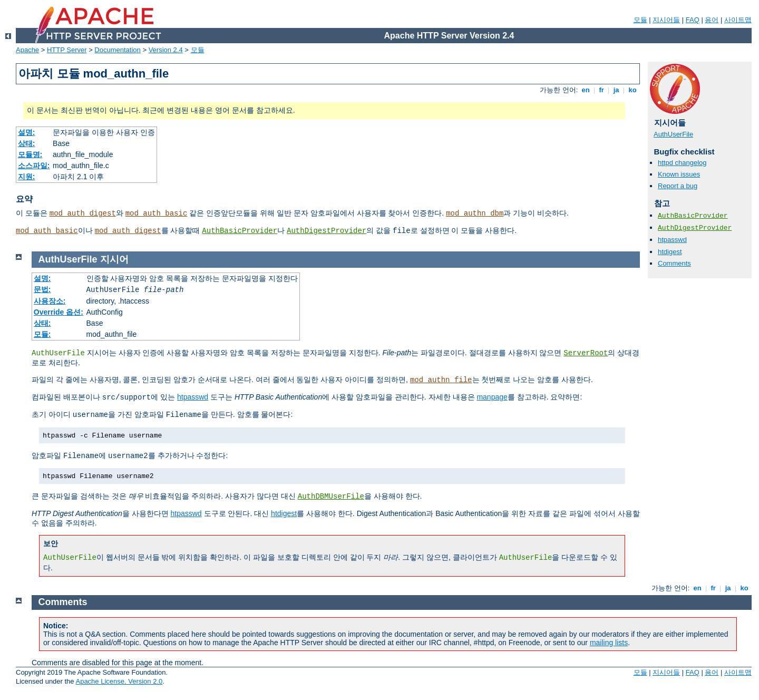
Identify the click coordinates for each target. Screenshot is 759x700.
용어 (712, 20)
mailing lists (609, 643)
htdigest (670, 252)
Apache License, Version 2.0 (119, 681)
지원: (27, 177)
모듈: (42, 334)
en (586, 90)
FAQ (693, 20)
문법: (42, 289)
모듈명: (30, 154)
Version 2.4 (166, 50)
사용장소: (50, 301)
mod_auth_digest (83, 213)
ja (616, 90)
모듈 (640, 20)
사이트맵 (738, 20)
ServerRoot (586, 353)
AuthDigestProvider (327, 231)
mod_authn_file (441, 380)
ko (632, 90)
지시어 (114, 259)
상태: (27, 143)
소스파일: (34, 166)
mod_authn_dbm (475, 213)
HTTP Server (67, 50)
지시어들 (666, 20)
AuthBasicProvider (240, 231)
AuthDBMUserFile (331, 497)
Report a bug (678, 186)
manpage (492, 397)
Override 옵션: (59, 312)
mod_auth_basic (157, 213)
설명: (27, 132)
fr (602, 90)
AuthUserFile (673, 134)
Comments (674, 263)
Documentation (117, 50)
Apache (27, 50)
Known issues (679, 174)
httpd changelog (682, 163)
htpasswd (672, 240)
